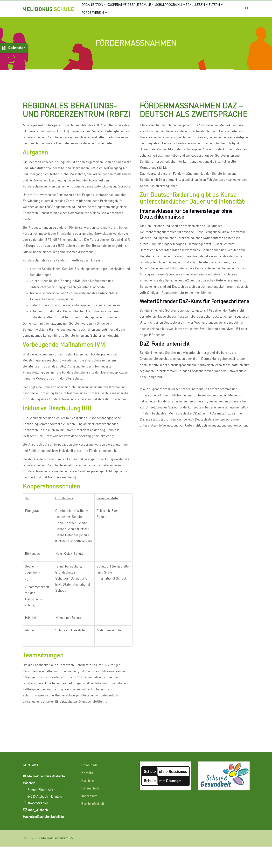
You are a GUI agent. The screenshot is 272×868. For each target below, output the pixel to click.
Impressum (89, 818)
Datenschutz (90, 810)
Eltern (122, 29)
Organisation (97, 10)
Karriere (87, 802)
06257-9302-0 (38, 825)
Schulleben (96, 29)
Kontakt (87, 795)
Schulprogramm (190, 10)
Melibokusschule (53, 860)
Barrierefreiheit (93, 826)
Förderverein (149, 29)
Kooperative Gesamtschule (142, 10)
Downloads (89, 787)
